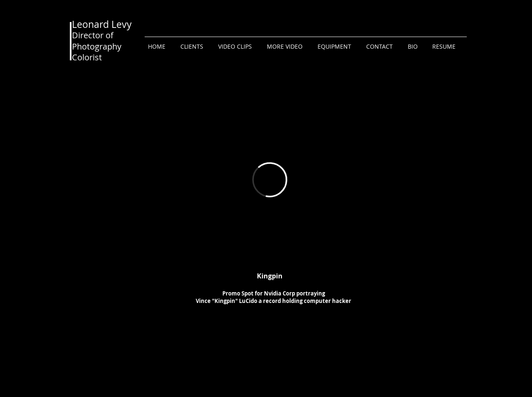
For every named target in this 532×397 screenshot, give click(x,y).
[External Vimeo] (270, 180)
